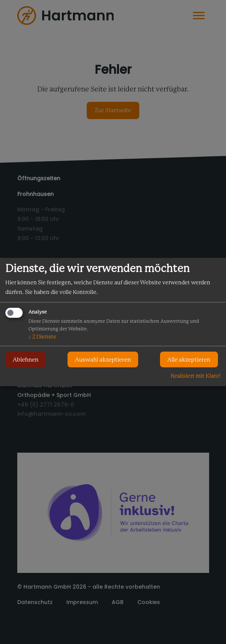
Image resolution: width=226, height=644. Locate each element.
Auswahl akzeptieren (103, 360)
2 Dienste (42, 337)
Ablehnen (26, 360)
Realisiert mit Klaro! (196, 376)
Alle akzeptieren (189, 360)
